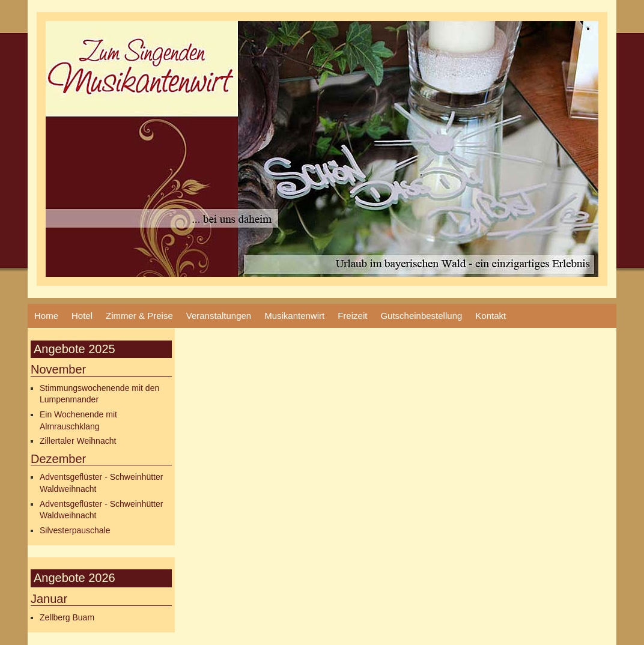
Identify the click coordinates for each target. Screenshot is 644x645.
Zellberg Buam (67, 617)
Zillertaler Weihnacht (78, 441)
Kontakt (491, 316)
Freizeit (352, 316)
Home (46, 316)
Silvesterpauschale (75, 530)
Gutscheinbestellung (421, 316)
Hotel (82, 316)
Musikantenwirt (294, 316)
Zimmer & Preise (139, 316)
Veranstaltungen (219, 316)
